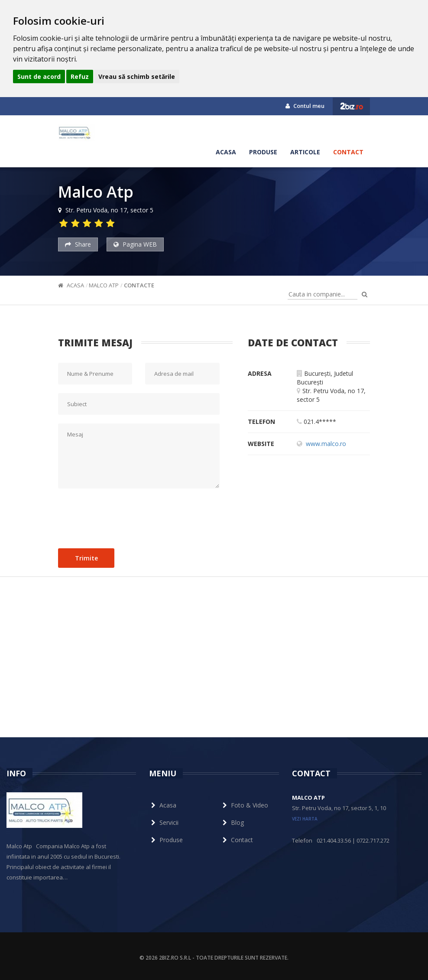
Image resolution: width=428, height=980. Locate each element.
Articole (305, 152)
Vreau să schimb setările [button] (137, 77)
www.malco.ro (326, 444)
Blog (232, 822)
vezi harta (305, 819)
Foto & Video (244, 805)
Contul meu (305, 106)
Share (78, 244)
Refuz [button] (80, 77)
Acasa (226, 152)
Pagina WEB (135, 244)
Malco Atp (104, 285)
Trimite (86, 558)
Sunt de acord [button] (39, 77)
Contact (348, 152)
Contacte (139, 285)
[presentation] (124, 516)
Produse (263, 152)
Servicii (164, 822)
